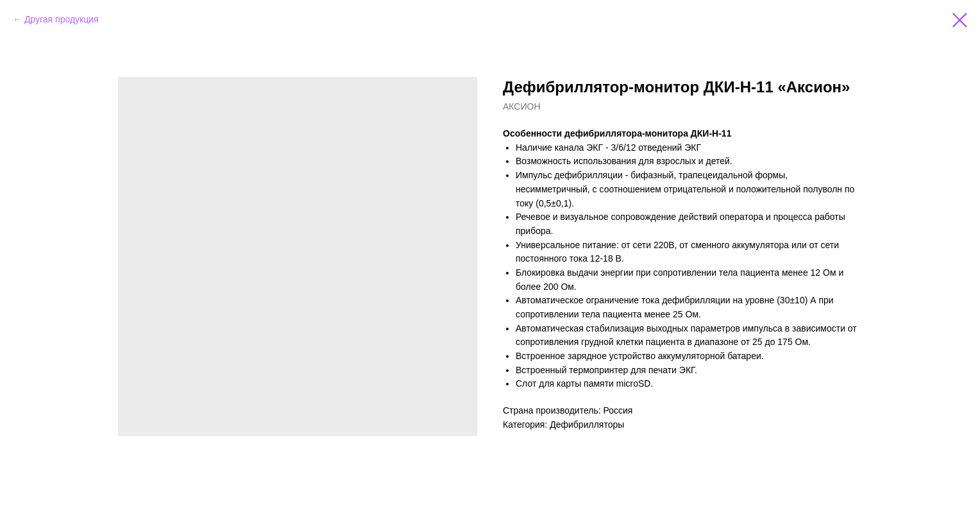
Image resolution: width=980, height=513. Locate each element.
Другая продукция (62, 19)
